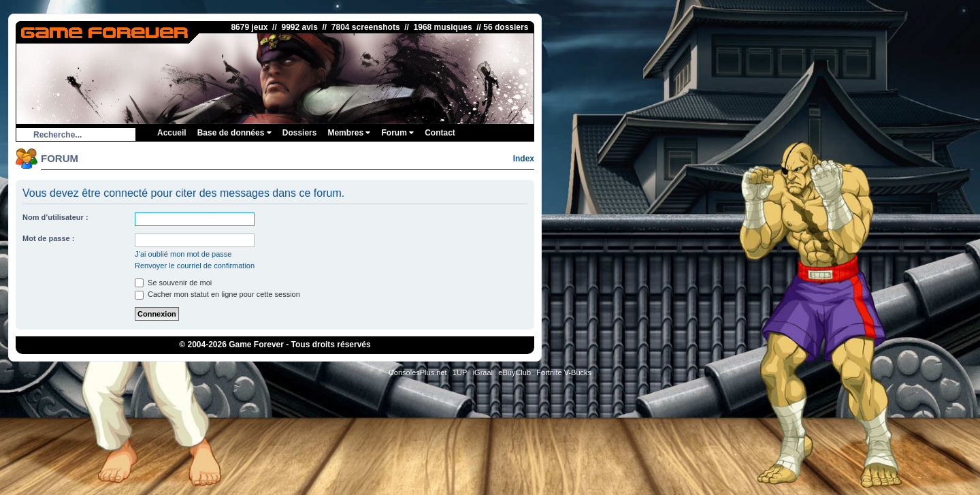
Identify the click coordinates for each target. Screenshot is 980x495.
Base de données (234, 133)
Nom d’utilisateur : (55, 217)
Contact (440, 133)
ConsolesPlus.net (418, 372)
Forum (397, 133)
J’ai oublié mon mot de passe (183, 254)
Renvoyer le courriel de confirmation (195, 266)
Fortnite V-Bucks (564, 372)
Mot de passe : (48, 238)
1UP (460, 372)
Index (524, 159)
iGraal (483, 372)
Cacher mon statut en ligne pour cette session (217, 294)
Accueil (172, 133)
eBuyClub (514, 372)
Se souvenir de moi (173, 283)
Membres (349, 133)
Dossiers (300, 133)
